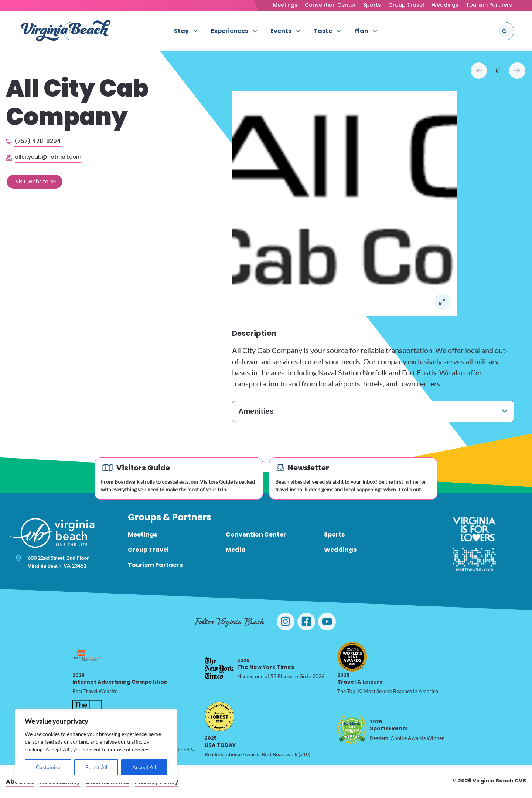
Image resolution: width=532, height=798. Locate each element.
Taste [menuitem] (323, 31)
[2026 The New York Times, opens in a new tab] (219, 668)
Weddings (445, 5)
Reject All (96, 767)
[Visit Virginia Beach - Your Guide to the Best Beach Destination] (66, 31)
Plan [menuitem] (361, 31)
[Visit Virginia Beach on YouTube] (327, 622)
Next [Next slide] (517, 71)
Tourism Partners (489, 5)
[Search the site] (480, 31)
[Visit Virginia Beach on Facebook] (306, 622)
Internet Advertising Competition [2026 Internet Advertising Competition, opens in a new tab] (120, 679)
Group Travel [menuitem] (148, 550)
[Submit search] (504, 31)
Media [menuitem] (236, 550)
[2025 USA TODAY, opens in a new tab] (219, 717)
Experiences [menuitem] (230, 31)
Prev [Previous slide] (479, 71)
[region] (96, 746)
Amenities (256, 411)
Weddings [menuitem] (340, 550)
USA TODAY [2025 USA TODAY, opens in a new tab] (220, 742)
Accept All (144, 767)
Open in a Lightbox (442, 302)
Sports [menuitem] (334, 535)
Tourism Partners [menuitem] (155, 565)
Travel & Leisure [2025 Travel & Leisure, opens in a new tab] (360, 679)
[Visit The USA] (474, 559)
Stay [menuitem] (181, 31)
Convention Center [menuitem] (256, 535)
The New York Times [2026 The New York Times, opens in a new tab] (266, 664)
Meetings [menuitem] (143, 535)
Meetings (285, 5)
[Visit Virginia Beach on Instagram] (286, 622)
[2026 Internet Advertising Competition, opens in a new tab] (87, 657)
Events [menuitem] (281, 31)
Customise (48, 767)
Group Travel (406, 5)
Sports (372, 5)
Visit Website (32, 182)
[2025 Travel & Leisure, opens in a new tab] (352, 657)
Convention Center (330, 5)
